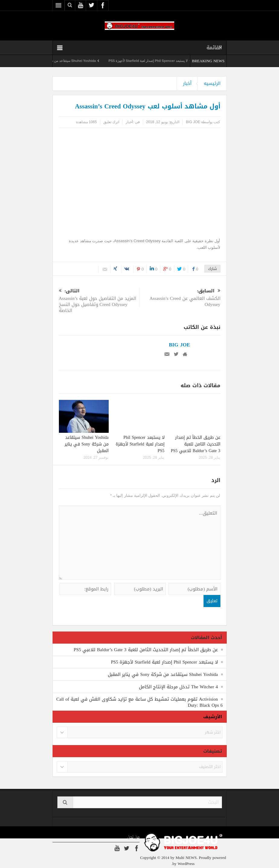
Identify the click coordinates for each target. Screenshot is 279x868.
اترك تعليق (111, 122)
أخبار (187, 83)
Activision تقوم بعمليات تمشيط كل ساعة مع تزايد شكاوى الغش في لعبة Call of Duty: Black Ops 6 (140, 702)
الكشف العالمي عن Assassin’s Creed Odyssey (180, 298)
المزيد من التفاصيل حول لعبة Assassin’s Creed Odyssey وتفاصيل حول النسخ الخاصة (99, 301)
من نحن (133, 837)
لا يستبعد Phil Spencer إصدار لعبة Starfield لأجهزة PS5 (140, 61)
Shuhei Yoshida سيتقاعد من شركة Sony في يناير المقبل (87, 444)
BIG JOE (193, 122)
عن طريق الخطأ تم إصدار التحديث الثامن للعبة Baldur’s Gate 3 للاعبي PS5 (196, 444)
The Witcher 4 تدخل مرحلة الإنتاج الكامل (178, 687)
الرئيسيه (212, 83)
